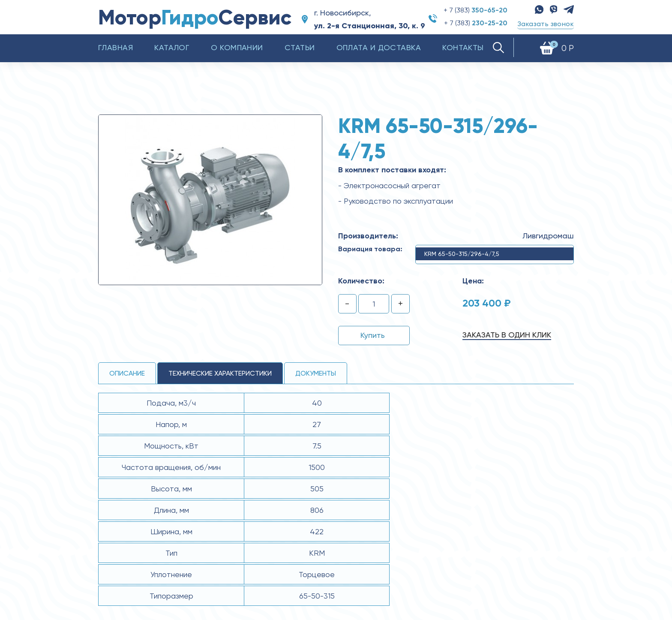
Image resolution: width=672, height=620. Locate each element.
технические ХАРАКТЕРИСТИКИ (220, 373)
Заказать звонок (546, 24)
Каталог (172, 47)
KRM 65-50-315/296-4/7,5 (462, 254)
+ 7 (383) (475, 10)
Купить (373, 335)
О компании (237, 47)
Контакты (463, 47)
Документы (316, 373)
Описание (127, 373)
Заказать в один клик (507, 335)
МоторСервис (195, 17)
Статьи (300, 47)
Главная (115, 47)
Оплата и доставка (379, 47)
